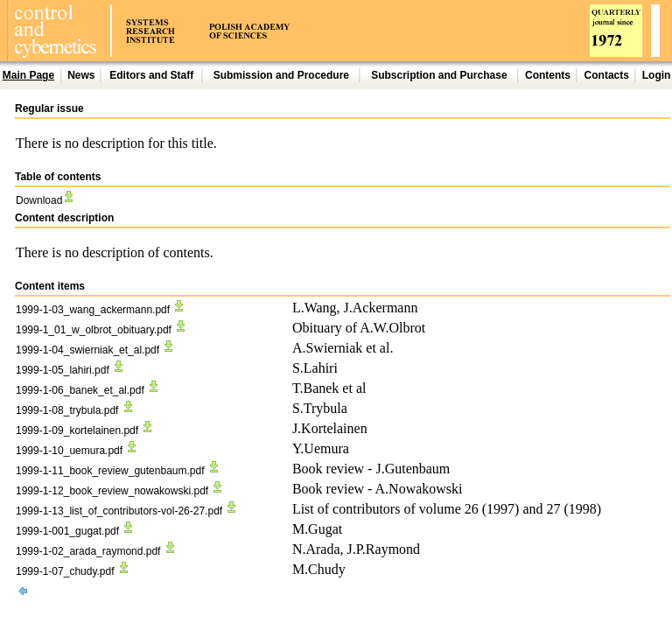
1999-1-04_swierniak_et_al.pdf (96, 350)
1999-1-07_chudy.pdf (73, 571)
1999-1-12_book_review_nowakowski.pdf (120, 491)
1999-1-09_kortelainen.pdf (85, 430)
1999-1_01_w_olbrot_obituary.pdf (102, 330)
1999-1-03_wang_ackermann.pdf (101, 310)
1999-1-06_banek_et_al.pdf (88, 390)
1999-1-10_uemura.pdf (77, 451)
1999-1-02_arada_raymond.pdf (97, 551)
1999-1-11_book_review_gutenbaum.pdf (119, 471)
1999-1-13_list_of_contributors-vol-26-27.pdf (127, 511)
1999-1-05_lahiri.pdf (71, 370)
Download (46, 200)
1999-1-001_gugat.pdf (76, 531)
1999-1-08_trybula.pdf (76, 410)
